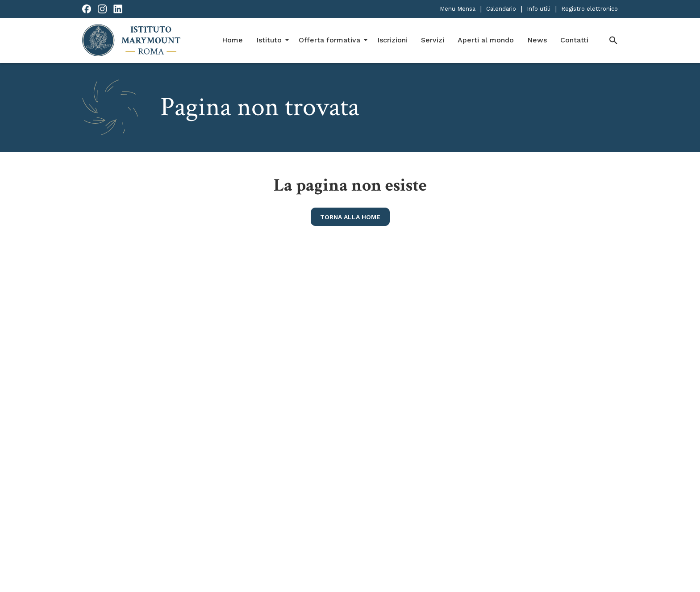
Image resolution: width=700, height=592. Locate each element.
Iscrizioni (392, 40)
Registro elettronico (590, 9)
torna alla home (350, 217)
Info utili (539, 9)
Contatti (574, 40)
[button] (610, 41)
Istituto (269, 40)
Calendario (501, 9)
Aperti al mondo (486, 40)
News (537, 40)
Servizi (433, 40)
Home (232, 40)
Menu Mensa (458, 9)
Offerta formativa (329, 40)
